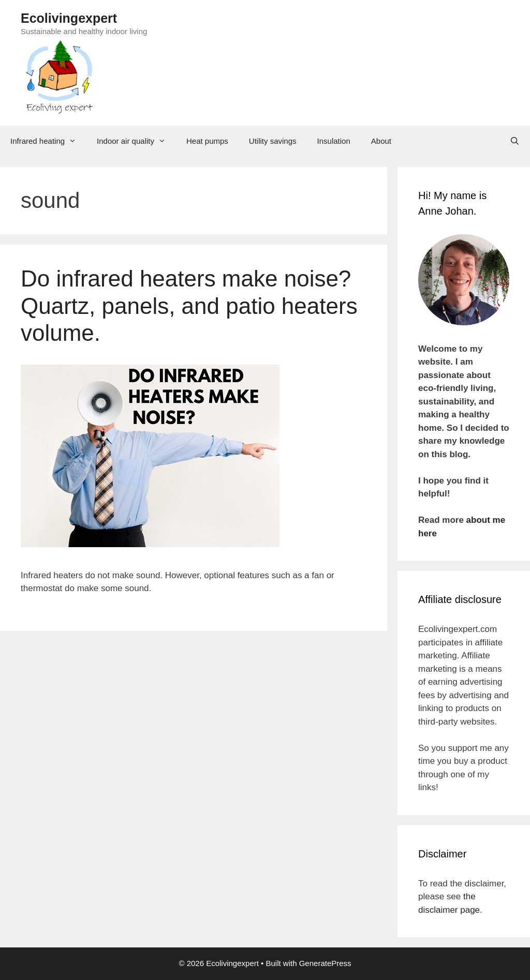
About (381, 141)
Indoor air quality (136, 141)
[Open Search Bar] (515, 141)
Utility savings (273, 141)
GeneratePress (325, 963)
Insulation (334, 141)
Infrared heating (48, 141)
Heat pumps (207, 141)
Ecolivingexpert (69, 18)
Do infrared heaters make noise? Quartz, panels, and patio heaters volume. (189, 306)
